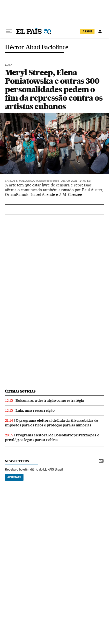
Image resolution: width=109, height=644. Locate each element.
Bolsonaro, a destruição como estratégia (50, 401)
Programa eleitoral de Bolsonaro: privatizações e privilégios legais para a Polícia (52, 438)
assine (87, 31)
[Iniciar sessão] (100, 31)
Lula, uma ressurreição (35, 410)
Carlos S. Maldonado (20, 181)
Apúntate (14, 477)
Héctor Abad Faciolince (37, 47)
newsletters (17, 461)
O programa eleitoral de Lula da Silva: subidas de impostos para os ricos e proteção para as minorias (52, 423)
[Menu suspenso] (9, 31)
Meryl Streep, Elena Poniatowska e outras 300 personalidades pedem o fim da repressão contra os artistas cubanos (54, 89)
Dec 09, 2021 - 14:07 (76, 181)
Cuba (9, 65)
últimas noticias (20, 391)
